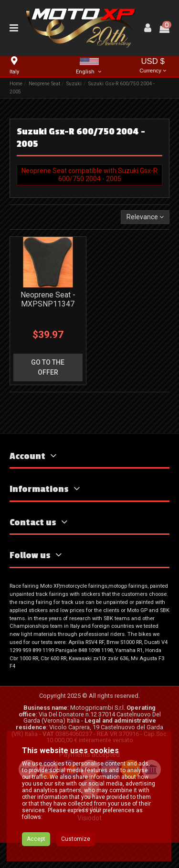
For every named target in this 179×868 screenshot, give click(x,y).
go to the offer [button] (48, 367)
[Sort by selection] (145, 217)
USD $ (153, 66)
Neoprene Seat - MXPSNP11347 (48, 299)
